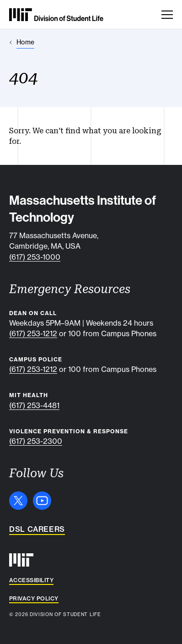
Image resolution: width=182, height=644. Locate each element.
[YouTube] (42, 501)
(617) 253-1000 (35, 257)
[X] (18, 501)
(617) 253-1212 (33, 333)
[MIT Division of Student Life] (56, 15)
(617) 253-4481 (34, 405)
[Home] (22, 42)
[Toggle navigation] (167, 15)
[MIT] (21, 560)
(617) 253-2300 (36, 441)
